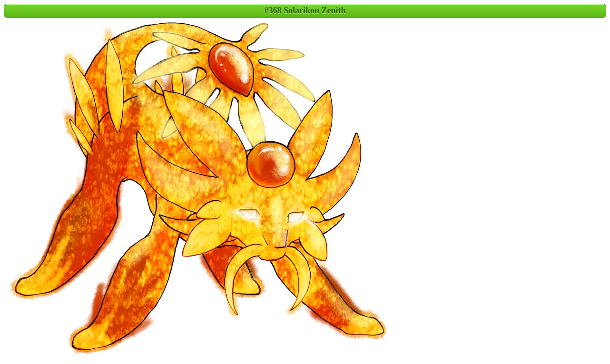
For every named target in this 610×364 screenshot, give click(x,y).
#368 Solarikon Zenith (305, 10)
